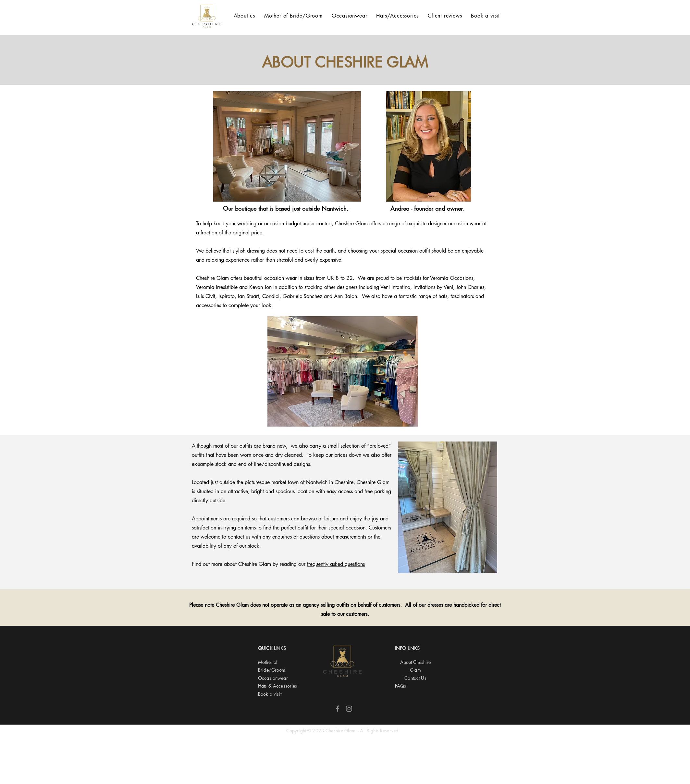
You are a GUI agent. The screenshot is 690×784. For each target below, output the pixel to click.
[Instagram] (349, 709)
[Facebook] (338, 709)
